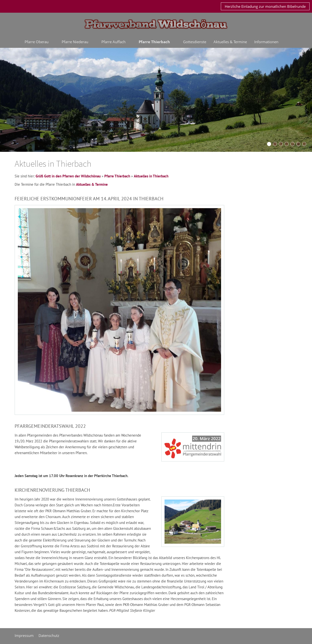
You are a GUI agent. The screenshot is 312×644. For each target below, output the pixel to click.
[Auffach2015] (298, 144)
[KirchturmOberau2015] (275, 144)
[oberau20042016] (292, 144)
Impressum (24, 635)
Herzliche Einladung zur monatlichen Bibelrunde (265, 6)
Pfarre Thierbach (117, 176)
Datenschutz (49, 635)
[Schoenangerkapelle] (287, 144)
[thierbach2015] (304, 144)
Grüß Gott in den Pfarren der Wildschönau (68, 176)
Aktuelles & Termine (92, 184)
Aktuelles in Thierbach (151, 176)
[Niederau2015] (281, 144)
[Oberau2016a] (269, 144)
